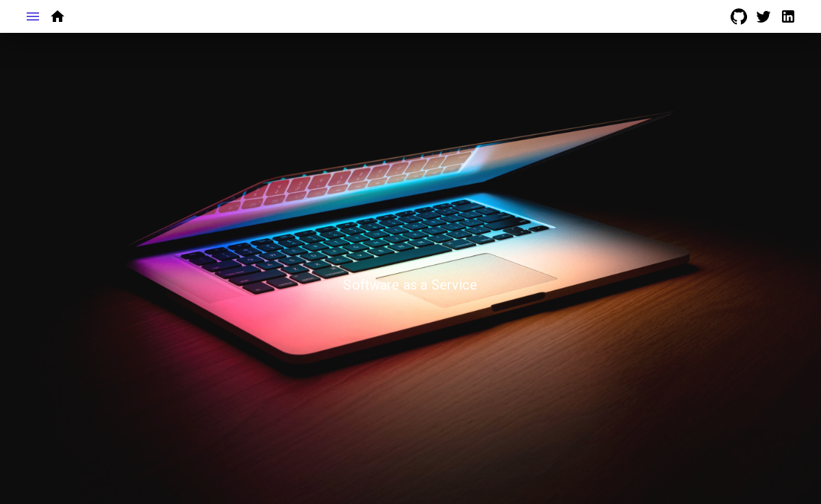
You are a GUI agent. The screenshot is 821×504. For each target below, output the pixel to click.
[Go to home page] (58, 16)
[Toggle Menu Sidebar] (33, 16)
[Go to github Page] (739, 16)
